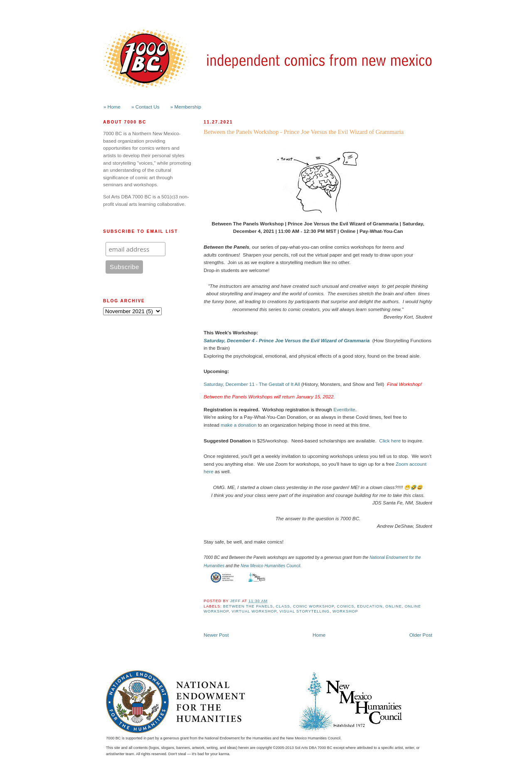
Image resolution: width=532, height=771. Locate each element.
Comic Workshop (314, 606)
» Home (112, 107)
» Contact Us (145, 107)
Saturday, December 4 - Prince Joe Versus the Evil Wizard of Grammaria (287, 340)
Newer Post (216, 635)
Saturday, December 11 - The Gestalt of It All (252, 384)
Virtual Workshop (254, 611)
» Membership (186, 107)
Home (319, 635)
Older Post (421, 635)
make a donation (239, 425)
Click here (390, 441)
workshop (345, 611)
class (283, 606)
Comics (345, 606)
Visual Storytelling (304, 611)
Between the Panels (248, 606)
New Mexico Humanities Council (270, 566)
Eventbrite (344, 409)
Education (370, 606)
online (393, 606)
